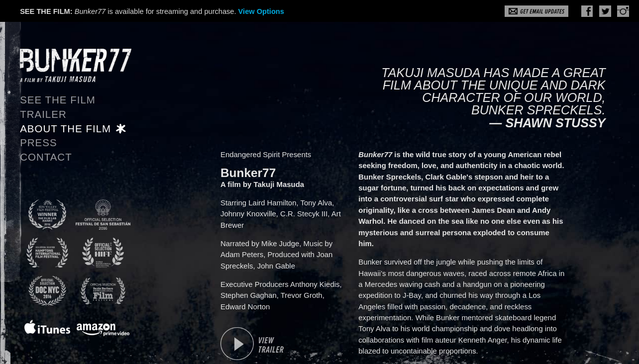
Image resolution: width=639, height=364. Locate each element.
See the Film (58, 100)
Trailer (43, 114)
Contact (46, 157)
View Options (261, 11)
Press (39, 143)
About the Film (65, 129)
